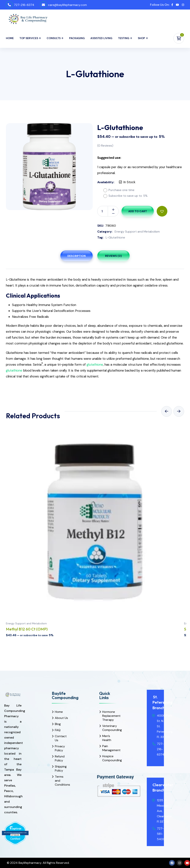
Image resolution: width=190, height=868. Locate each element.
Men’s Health (107, 738)
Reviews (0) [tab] (113, 256)
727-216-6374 (24, 5)
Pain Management (109, 748)
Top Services (29, 38)
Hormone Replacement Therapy (109, 716)
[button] (162, 211)
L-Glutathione (115, 237)
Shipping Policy (61, 768)
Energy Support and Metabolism (137, 232)
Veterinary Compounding (109, 728)
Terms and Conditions (62, 781)
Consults (54, 38)
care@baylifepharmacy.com (67, 5)
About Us (61, 718)
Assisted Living (101, 38)
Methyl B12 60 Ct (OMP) (27, 629)
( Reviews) (105, 146)
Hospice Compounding (109, 758)
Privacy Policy (60, 748)
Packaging (77, 38)
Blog (58, 724)
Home (10, 38)
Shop (141, 38)
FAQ (58, 730)
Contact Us (61, 738)
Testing (124, 38)
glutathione (95, 365)
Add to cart (138, 211)
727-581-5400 (161, 834)
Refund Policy (60, 758)
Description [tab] (77, 256)
